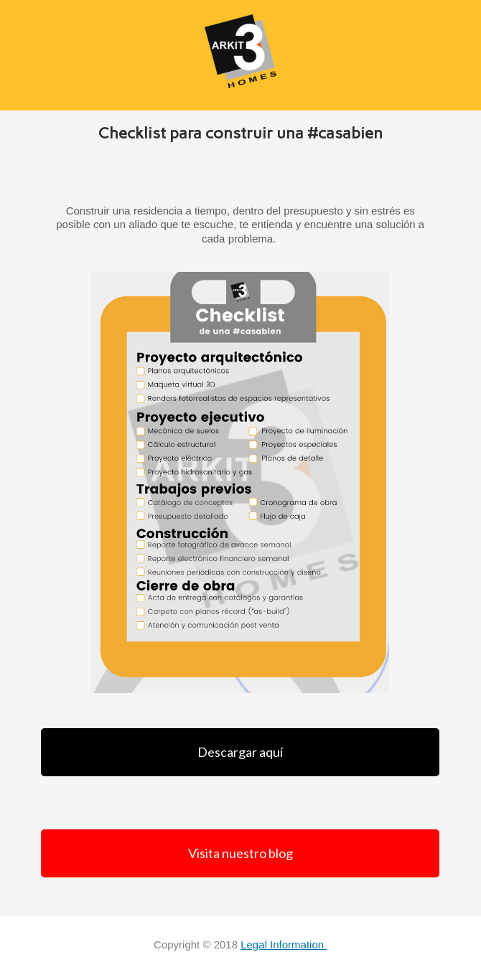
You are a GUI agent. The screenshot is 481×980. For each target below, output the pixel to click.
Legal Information (284, 944)
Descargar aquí (240, 752)
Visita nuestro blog (240, 853)
